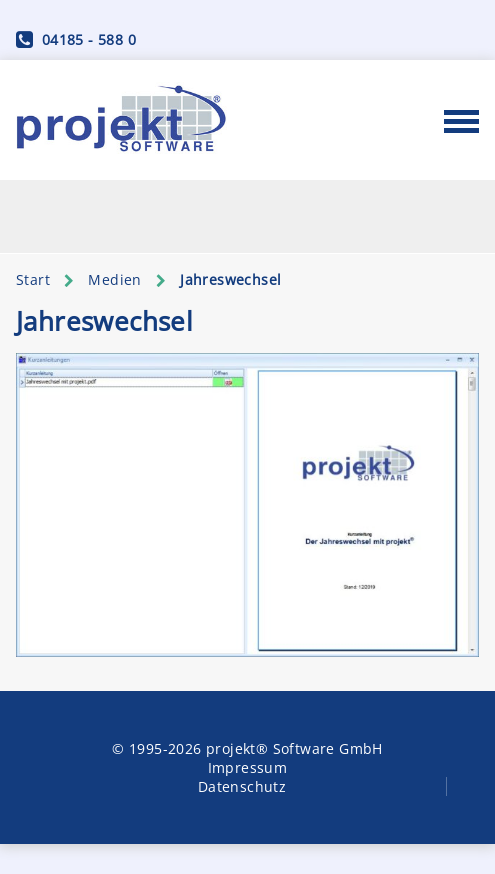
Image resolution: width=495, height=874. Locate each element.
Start (33, 279)
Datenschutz (242, 786)
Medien (114, 279)
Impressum (248, 767)
